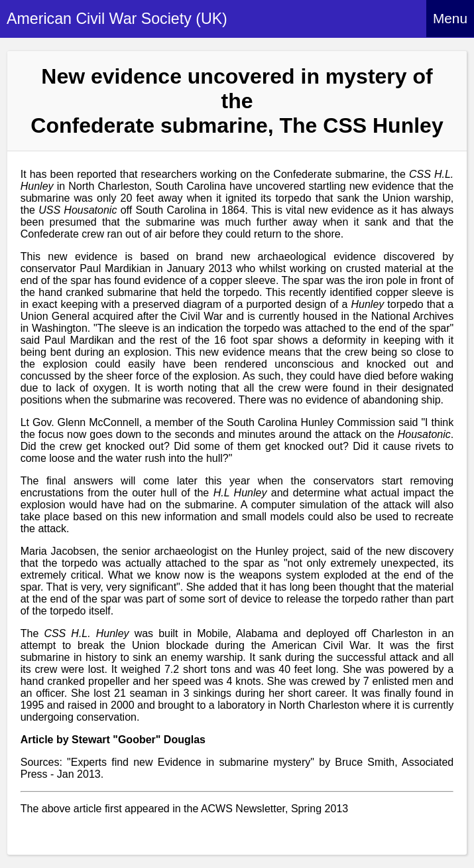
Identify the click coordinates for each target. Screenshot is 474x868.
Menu (450, 18)
